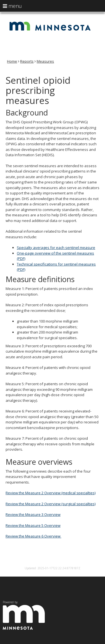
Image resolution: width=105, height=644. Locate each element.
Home (12, 61)
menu (12, 6)
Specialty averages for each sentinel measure (56, 248)
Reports (27, 61)
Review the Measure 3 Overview (33, 514)
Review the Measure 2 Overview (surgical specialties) (51, 504)
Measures (45, 61)
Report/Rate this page (53, 561)
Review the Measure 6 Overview (33, 536)
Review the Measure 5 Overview (33, 525)
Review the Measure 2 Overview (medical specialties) (51, 493)
